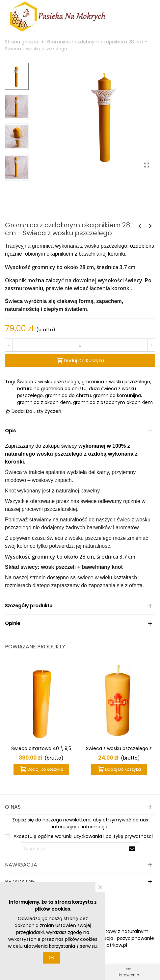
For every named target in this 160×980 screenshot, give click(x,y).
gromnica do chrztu (68, 395)
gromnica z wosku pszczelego (116, 382)
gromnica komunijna (117, 395)
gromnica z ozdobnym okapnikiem (113, 402)
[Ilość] (80, 345)
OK (51, 957)
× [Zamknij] (100, 887)
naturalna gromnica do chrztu (52, 389)
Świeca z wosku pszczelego (48, 382)
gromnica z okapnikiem (44, 402)
